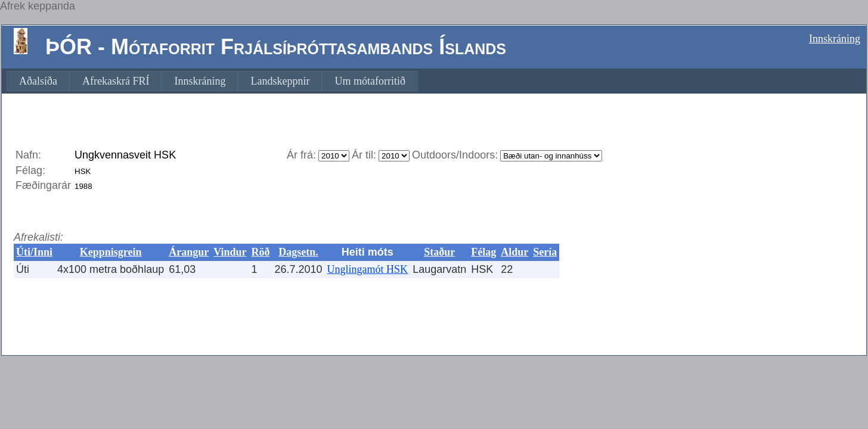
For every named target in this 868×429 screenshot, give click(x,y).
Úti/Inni (34, 252)
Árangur (189, 252)
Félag (483, 252)
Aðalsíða (38, 81)
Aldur (514, 252)
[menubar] (212, 81)
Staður (439, 252)
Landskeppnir (280, 81)
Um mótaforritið (370, 81)
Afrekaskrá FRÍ (116, 81)
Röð (261, 252)
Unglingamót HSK (368, 269)
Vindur (230, 252)
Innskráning (835, 39)
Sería (545, 252)
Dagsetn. (298, 252)
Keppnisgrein (111, 252)
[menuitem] (38, 81)
